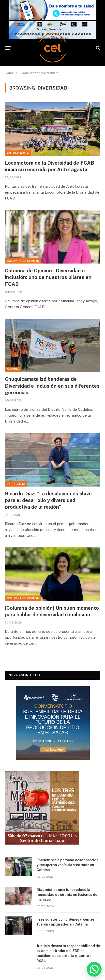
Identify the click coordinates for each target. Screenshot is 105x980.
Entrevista (16, 484)
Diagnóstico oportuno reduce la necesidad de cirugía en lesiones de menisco (67, 895)
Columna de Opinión (23, 261)
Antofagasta (18, 153)
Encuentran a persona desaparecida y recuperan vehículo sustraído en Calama (68, 865)
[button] (94, 969)
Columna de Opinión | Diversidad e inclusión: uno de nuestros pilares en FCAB (48, 277)
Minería (13, 369)
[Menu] (8, 48)
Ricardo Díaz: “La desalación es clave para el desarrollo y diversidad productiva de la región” (48, 500)
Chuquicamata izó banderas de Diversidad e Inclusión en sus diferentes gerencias (52, 386)
